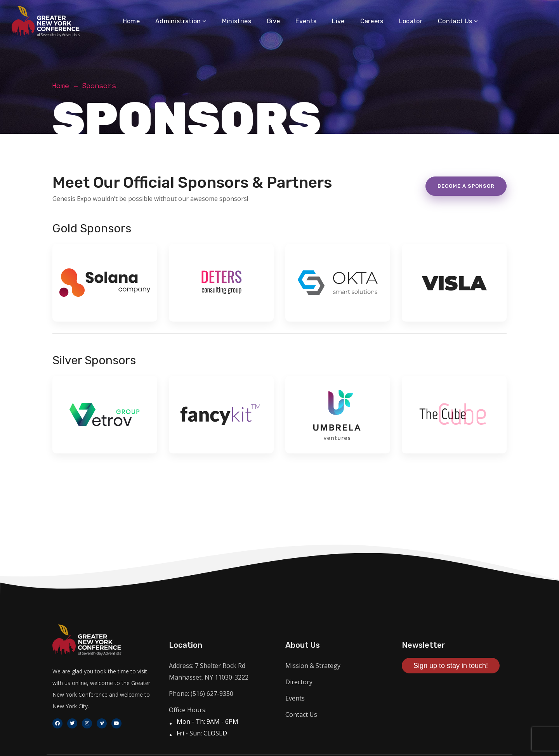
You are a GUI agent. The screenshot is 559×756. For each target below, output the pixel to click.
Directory (299, 682)
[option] (105, 288)
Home (61, 86)
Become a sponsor (466, 186)
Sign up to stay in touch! (451, 666)
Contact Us (301, 714)
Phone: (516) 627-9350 (201, 694)
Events (295, 698)
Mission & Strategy (313, 666)
